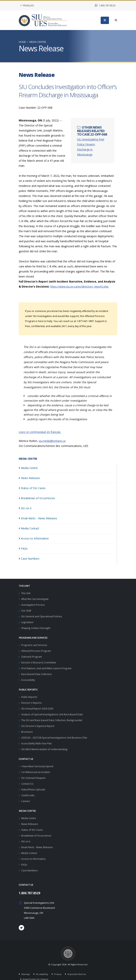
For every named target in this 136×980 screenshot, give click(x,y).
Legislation (27, 621)
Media (28, 468)
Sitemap (25, 966)
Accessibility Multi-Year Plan (37, 739)
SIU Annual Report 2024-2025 (38, 705)
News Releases (30, 818)
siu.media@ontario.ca (52, 441)
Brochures (27, 728)
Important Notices (78, 966)
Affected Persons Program (37, 649)
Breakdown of (37, 498)
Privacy (58, 966)
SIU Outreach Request (34, 773)
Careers (26, 795)
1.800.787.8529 (105, 6)
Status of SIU (32, 488)
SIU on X (26, 834)
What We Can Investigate (36, 599)
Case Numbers (30, 863)
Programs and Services (35, 644)
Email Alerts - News (38, 518)
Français (27, 6)
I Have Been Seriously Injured (38, 761)
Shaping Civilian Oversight (36, 627)
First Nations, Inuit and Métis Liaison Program (47, 666)
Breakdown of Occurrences (37, 829)
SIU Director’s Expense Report (39, 722)
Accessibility (28, 677)
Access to (34, 538)
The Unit (26, 593)
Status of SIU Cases (32, 823)
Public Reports (30, 694)
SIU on (25, 508)
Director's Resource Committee (39, 660)
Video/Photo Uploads (34, 784)
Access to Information (34, 851)
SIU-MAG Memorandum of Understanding (45, 745)
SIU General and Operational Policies (42, 615)
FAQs (24, 857)
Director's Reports (32, 700)
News (29, 478)
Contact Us (27, 778)
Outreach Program (32, 655)
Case (29, 559)
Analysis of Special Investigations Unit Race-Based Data (53, 711)
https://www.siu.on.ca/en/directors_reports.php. (80, 286)
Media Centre (38, 42)
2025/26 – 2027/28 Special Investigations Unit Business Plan (55, 733)
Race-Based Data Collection (37, 672)
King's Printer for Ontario (36, 971)
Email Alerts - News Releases (38, 840)
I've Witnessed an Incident (36, 767)
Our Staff (26, 610)
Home (22, 42)
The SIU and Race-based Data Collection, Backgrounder (53, 717)
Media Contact (29, 846)
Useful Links (28, 790)
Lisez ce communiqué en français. (40, 432)
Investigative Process (33, 604)
